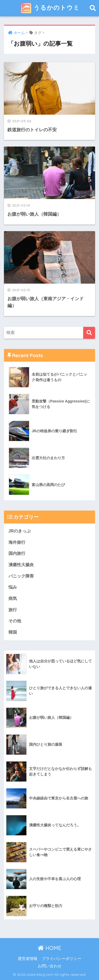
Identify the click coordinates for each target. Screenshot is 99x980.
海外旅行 (17, 542)
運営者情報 (28, 959)
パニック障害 (21, 576)
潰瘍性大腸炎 (21, 565)
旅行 (13, 610)
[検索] (89, 333)
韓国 (13, 632)
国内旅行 (17, 553)
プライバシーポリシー (62, 959)
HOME (49, 948)
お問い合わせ (50, 966)
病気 (13, 598)
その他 (15, 621)
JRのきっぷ (20, 531)
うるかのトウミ (50, 8)
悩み (13, 587)
